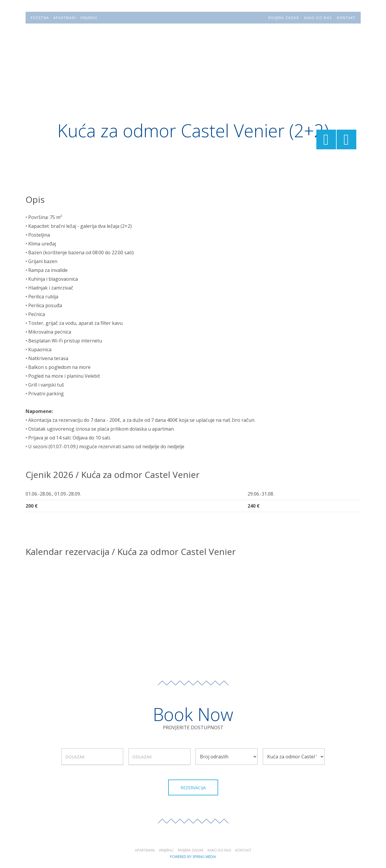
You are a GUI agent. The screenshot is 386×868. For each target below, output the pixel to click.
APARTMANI (65, 18)
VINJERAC (89, 18)
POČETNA (40, 18)
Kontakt (243, 850)
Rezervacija (193, 788)
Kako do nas (219, 850)
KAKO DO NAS (318, 18)
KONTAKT (346, 18)
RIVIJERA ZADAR (284, 18)
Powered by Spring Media (193, 857)
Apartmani (145, 850)
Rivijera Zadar (191, 850)
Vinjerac (166, 850)
